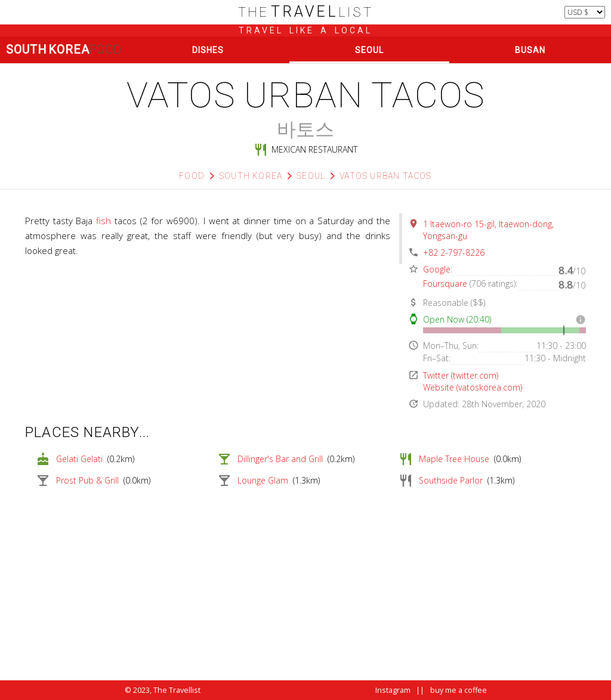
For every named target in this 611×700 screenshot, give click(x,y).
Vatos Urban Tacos (385, 176)
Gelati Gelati (79, 459)
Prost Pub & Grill (87, 480)
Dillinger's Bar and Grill (280, 459)
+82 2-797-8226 (454, 253)
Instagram (393, 690)
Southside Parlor (451, 480)
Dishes (208, 50)
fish (104, 221)
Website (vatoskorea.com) (473, 387)
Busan (530, 50)
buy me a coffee (459, 690)
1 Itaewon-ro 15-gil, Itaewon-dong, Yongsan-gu (488, 230)
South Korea (63, 50)
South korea (251, 176)
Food (192, 176)
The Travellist (177, 690)
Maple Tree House (454, 459)
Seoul (369, 50)
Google (437, 269)
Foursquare (445, 284)
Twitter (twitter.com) (461, 375)
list (306, 12)
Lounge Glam (263, 480)
